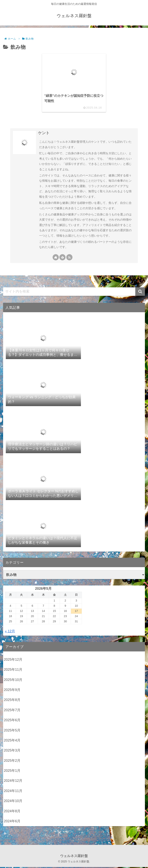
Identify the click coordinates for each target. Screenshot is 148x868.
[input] (74, 293)
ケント (44, 134)
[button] (140, 293)
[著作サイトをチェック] (56, 258)
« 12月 (10, 632)
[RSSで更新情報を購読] (69, 258)
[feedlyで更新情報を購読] (62, 258)
